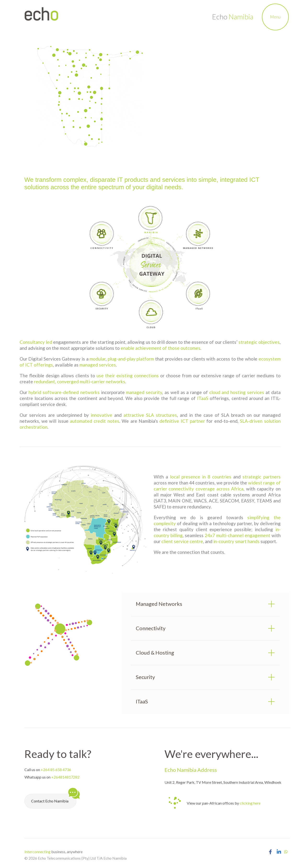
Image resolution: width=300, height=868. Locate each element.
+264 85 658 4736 (56, 770)
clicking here (250, 803)
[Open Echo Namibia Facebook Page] (270, 852)
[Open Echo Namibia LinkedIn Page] (279, 852)
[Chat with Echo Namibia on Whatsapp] (286, 852)
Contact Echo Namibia (54, 798)
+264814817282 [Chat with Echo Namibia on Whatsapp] (65, 777)
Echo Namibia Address (191, 770)
